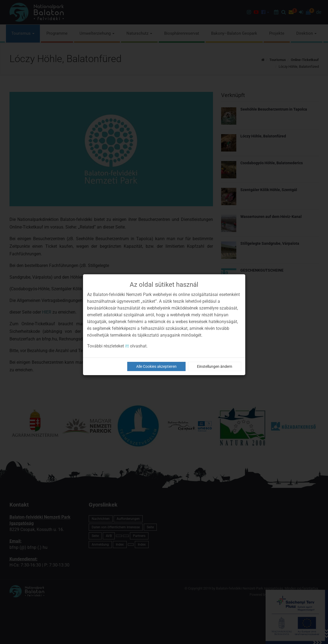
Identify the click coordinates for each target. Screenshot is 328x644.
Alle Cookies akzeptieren (156, 366)
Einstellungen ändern (215, 366)
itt (127, 346)
